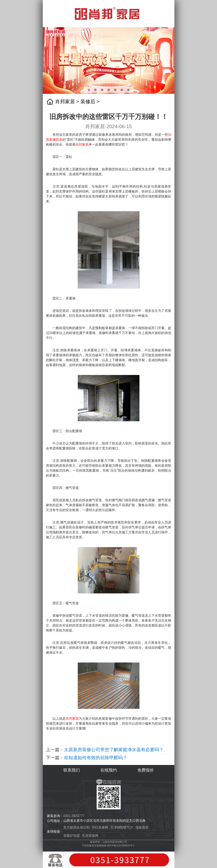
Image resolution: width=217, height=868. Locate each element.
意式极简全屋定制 (77, 827)
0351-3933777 (74, 816)
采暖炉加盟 (72, 836)
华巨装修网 (100, 827)
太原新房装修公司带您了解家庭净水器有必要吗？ (114, 750)
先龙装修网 (90, 836)
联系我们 (72, 770)
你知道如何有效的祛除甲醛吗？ (96, 758)
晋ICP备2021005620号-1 (121, 846)
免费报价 (146, 770)
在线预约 (109, 770)
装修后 (88, 102)
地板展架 (142, 827)
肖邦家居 (65, 102)
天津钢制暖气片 (122, 827)
